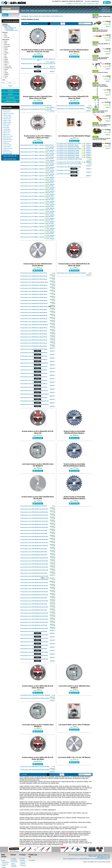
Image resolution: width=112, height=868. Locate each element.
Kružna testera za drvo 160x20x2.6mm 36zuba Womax (34, 273)
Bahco (6, 41)
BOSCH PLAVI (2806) (8, 114)
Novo (5, 34)
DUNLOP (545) (7, 147)
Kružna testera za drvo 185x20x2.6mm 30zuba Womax (34, 319)
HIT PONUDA (10, 98)
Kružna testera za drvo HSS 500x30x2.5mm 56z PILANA (34, 586)
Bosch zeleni (7, 46)
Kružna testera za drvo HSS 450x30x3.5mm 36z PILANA (34, 592)
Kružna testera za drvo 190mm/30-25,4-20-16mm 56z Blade (35, 770)
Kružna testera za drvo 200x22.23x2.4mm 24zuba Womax (35, 394)
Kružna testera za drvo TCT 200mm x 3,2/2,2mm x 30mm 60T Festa (37, 193)
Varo (5, 71)
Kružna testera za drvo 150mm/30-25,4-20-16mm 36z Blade (74, 265)
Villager (6, 73)
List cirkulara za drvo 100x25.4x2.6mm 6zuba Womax (74, 51)
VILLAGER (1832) (8, 117)
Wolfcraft (6, 74)
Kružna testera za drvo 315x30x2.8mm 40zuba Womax (34, 343)
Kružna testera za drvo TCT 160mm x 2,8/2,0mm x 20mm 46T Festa (37, 169)
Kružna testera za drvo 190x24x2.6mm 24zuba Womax (34, 373)
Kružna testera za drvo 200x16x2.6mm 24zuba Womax (34, 300)
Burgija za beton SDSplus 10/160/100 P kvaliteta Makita (100, 85)
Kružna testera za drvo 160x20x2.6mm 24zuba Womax (38, 265)
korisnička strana (77, 3)
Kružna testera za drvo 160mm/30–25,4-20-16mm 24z (38, 432)
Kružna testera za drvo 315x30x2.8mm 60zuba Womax (34, 398)
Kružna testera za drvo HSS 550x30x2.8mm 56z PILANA (34, 607)
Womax (6, 76)
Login (4, 860)
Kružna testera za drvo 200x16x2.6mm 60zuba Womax (34, 322)
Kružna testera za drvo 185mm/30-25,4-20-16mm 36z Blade (38, 687)
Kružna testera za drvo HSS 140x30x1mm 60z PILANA (34, 506)
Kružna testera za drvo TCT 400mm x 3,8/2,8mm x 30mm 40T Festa (37, 227)
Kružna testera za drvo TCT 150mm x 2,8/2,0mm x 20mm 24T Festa (37, 149)
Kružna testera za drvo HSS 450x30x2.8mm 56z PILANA (34, 583)
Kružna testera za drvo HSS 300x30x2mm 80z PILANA (34, 533)
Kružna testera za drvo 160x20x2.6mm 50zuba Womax (34, 279)
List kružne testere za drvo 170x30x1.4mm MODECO (38, 726)
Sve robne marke (8, 154)
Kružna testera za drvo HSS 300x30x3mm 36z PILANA (34, 549)
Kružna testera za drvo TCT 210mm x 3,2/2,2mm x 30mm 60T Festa (37, 200)
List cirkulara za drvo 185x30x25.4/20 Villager (68, 152)
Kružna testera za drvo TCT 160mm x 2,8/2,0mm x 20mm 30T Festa (37, 159)
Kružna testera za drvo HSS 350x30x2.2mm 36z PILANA (34, 546)
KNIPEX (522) (7, 150)
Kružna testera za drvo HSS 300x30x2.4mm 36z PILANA (34, 638)
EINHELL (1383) (7, 121)
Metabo (6, 59)
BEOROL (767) (7, 135)
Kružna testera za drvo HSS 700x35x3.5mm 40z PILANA (34, 619)
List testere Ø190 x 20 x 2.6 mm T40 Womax (74, 757)
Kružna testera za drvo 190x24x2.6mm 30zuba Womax (34, 353)
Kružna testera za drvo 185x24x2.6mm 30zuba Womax (34, 366)
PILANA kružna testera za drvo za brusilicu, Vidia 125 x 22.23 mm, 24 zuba (38, 64)
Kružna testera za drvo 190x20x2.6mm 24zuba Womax (34, 291)
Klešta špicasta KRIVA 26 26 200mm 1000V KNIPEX (100, 112)
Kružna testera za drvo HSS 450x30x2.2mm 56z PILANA (34, 567)
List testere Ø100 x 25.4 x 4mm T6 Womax (74, 725)
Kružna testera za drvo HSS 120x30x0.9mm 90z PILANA (38, 498)
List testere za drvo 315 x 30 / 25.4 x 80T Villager (69, 162)
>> (64, 24)
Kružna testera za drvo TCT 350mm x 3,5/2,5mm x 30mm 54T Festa (37, 223)
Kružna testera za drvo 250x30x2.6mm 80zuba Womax (34, 337)
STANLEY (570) (7, 141)
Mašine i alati (7, 27)
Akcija (6, 36)
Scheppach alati (8, 68)
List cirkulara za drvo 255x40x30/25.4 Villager (68, 156)
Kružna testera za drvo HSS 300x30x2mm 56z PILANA (34, 530)
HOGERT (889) (7, 131)
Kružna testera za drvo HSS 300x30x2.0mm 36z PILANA (34, 635)
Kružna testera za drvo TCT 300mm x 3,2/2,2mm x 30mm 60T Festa (37, 213)
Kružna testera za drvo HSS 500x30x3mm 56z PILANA (34, 598)
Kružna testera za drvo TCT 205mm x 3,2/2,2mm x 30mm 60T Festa (37, 196)
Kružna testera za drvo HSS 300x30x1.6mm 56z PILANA (34, 515)
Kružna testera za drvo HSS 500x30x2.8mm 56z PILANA (34, 595)
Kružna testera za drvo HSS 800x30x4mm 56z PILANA (34, 625)
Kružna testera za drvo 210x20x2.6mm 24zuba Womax (34, 384)
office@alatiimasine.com (86, 859)
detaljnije (52, 62)
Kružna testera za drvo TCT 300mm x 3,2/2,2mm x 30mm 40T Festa (37, 210)
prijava (97, 3)
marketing (69, 3)
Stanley (6, 69)
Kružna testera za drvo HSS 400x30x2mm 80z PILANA (34, 555)
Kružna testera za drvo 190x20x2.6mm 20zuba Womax (34, 356)
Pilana (6, 64)
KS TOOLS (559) (7, 145)
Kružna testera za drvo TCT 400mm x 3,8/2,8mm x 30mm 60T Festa (37, 230)
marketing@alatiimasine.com (102, 859)
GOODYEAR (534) (8, 148)
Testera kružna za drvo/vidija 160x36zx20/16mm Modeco (74, 432)
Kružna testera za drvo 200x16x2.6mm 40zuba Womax (34, 328)
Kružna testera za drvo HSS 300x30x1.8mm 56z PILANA (34, 527)
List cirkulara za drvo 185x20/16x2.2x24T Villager (69, 149)
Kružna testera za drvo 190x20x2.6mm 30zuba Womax (34, 380)
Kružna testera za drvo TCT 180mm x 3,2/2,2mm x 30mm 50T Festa (37, 183)
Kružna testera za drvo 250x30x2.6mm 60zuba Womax (34, 340)
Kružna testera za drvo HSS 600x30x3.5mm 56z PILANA (34, 652)
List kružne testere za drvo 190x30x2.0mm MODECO (74, 687)
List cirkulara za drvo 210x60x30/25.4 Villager (68, 174)
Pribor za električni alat (10, 28)
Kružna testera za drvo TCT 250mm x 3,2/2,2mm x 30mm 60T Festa (37, 206)
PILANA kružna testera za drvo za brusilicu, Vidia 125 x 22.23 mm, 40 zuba (38, 69)
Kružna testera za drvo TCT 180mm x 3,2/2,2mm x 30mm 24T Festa (37, 166)
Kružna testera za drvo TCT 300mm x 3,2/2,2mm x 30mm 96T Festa (37, 220)
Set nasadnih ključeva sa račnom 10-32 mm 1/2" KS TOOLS (101, 139)
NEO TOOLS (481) (8, 152)
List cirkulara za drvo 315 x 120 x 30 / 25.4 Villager (69, 164)
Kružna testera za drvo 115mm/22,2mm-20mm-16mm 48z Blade (36, 109)
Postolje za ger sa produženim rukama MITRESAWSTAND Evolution (101, 59)
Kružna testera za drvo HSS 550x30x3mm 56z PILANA (34, 610)
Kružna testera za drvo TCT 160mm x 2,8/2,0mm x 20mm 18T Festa (37, 145)
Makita (6, 58)
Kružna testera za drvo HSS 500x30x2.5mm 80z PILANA (34, 589)
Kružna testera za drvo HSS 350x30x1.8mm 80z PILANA (34, 540)
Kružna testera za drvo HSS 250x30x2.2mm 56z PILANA (34, 524)
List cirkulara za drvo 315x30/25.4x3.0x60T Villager (69, 159)
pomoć (85, 3)
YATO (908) (6, 126)
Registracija (5, 862)
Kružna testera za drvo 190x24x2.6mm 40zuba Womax (34, 377)
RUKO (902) (6, 128)
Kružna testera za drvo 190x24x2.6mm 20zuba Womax (34, 349)
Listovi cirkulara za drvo (12, 30)
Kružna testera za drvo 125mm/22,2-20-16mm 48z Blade (71, 109)
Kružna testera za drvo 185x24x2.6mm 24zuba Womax (34, 288)
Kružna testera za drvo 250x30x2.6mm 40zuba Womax (34, 334)
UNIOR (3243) (7, 112)
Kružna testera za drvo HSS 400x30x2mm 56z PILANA (34, 552)
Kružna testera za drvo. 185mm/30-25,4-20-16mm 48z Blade (35, 695)
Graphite (6, 53)
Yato (5, 78)
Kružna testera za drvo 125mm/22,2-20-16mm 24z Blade (74, 97)
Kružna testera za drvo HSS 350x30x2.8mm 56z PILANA (34, 564)
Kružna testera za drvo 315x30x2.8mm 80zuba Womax (34, 346)
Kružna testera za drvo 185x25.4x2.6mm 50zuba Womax (34, 325)
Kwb (5, 56)
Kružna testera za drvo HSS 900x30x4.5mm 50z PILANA (34, 659)
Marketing (23, 865)
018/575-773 (57, 1)
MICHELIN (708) (7, 138)
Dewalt (6, 48)
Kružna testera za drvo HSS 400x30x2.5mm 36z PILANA (34, 642)
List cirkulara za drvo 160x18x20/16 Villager (74, 136)
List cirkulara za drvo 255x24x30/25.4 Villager (68, 154)
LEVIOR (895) (7, 129)
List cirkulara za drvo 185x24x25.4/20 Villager (68, 147)
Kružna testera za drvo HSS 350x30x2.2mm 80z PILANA (34, 558)
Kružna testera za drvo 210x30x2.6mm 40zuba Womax (34, 313)
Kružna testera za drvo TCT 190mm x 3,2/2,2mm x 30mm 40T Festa (37, 179)
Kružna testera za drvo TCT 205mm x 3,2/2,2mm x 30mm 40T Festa (37, 189)
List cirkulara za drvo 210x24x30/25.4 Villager (68, 150)
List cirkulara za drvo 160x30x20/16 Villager (68, 145)
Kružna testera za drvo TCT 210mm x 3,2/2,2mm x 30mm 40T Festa (37, 186)
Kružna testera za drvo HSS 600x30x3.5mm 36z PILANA (34, 616)
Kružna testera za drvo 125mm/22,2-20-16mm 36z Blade (71, 106)
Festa (6, 51)
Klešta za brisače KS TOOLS (100, 72)
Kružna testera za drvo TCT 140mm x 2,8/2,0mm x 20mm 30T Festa (37, 155)
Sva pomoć (14, 862)
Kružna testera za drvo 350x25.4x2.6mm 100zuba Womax (35, 404)
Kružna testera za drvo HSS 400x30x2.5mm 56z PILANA (34, 645)
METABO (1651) (7, 119)
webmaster (108, 862)
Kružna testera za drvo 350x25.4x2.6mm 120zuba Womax (35, 401)
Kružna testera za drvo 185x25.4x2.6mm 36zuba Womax (34, 282)
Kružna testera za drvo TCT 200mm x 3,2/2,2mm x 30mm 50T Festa (37, 176)
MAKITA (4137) (7, 110)
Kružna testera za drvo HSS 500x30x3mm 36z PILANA (34, 649)
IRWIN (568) (6, 143)
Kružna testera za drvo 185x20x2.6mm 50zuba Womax (34, 370)
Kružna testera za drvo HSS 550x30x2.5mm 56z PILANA (34, 601)
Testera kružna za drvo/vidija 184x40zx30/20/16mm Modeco (74, 465)
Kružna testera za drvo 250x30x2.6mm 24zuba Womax (34, 331)
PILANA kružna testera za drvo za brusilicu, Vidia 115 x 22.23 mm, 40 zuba (38, 51)
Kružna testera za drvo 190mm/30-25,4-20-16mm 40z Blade (35, 767)
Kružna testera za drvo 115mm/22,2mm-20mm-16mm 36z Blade (36, 106)
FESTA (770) (6, 133)
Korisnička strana (5, 865)
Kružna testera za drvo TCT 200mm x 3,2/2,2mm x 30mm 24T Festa (37, 172)
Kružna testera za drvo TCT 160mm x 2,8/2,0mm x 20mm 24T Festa (37, 152)
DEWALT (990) (7, 124)
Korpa (4, 867)
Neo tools (7, 63)
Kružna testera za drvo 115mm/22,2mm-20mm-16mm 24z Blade (38, 97)
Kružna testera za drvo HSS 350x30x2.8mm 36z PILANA (34, 561)
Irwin (5, 55)
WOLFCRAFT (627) (8, 140)
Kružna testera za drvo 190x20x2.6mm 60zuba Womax (34, 309)
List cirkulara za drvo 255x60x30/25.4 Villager (68, 157)
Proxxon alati (7, 66)
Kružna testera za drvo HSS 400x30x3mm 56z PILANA (34, 573)
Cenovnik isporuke (23, 863)
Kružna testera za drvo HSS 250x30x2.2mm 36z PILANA (34, 521)
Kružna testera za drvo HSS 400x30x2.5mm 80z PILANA (34, 570)
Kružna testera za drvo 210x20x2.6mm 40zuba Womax (34, 316)
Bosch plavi (7, 45)
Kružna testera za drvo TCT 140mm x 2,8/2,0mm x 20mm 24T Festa (38, 137)
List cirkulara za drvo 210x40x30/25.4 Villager (68, 170)
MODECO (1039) (7, 122)
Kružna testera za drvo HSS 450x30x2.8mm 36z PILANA (34, 580)
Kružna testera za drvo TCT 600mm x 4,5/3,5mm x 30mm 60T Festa (37, 237)
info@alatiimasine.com (73, 859)
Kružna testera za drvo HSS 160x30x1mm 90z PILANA (34, 631)
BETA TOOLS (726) (8, 136)
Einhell (6, 50)
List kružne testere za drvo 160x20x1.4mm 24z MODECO (38, 465)
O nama (23, 858)
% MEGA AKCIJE (10, 101)
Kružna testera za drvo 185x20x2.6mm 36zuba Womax (34, 285)
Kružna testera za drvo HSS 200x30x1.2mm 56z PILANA (34, 509)
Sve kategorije (6, 25)
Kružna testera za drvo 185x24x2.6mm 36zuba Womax (34, 294)
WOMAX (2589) (7, 115)
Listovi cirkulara (9, 29)
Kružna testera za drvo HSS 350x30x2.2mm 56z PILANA (34, 543)
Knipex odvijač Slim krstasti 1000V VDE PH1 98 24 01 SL (100, 31)
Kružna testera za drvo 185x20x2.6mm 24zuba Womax (34, 307)
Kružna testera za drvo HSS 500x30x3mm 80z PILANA (34, 604)
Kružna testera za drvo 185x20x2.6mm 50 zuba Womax (34, 304)
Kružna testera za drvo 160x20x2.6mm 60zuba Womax (34, 276)
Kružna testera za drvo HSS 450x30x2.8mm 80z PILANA (34, 576)
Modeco (6, 61)
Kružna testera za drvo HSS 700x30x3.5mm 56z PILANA (34, 622)
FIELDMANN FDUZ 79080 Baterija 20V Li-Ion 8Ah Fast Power (101, 125)
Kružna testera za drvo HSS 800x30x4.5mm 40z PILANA (34, 628)
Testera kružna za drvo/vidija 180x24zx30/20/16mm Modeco (74, 498)
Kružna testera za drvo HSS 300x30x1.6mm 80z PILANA (34, 518)
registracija (91, 3)
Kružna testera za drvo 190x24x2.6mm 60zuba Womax (34, 387)
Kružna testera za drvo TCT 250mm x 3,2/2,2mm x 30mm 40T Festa (37, 203)
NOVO (10, 94)
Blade (6, 43)
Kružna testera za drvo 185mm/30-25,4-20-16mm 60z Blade (35, 698)
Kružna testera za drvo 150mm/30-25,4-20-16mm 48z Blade (71, 273)
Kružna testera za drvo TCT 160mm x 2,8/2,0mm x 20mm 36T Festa (37, 162)
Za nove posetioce (14, 859)
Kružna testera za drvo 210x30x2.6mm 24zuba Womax (34, 297)
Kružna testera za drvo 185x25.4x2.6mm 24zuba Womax (34, 363)
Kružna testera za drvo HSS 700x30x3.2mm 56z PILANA (34, 656)
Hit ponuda (7, 37)
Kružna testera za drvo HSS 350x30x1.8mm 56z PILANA (34, 537)
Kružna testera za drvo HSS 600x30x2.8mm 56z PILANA (34, 613)
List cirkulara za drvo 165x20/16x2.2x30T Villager (69, 167)
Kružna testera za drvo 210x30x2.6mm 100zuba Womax (34, 391)
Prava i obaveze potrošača (14, 865)
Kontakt (22, 860)
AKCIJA (10, 91)
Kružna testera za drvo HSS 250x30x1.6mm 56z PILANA (34, 512)
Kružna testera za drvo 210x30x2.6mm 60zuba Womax (34, 360)
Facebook (32, 860)
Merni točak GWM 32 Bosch (100, 99)
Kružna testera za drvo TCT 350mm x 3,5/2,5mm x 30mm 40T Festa (37, 217)
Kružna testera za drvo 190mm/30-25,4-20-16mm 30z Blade (38, 758)
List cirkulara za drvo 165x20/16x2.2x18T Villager (69, 143)
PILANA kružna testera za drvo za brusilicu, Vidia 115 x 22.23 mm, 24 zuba (38, 60)
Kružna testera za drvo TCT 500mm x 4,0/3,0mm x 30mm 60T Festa (37, 234)
